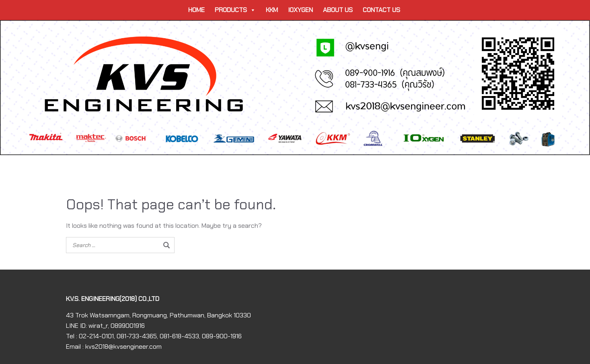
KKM (272, 10)
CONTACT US (381, 10)
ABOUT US (338, 10)
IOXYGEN (300, 10)
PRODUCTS (235, 10)
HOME (196, 10)
